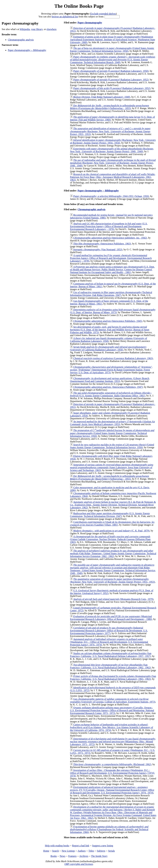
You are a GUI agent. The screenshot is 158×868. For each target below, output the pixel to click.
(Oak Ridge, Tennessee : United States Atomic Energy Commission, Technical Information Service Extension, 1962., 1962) (113, 553)
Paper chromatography (90, 23)
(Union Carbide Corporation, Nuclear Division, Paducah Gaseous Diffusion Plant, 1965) (111, 539)
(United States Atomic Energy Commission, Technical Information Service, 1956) (112, 446)
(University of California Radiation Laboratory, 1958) (109, 340)
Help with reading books (57, 846)
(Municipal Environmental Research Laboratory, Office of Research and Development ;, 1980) (111, 618)
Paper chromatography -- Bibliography (27, 50)
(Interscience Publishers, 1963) (102, 244)
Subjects (101, 851)
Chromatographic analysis (21, 40)
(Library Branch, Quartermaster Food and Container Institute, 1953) (110, 380)
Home (46, 851)
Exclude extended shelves (103, 14)
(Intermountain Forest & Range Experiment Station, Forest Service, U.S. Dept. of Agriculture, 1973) (111, 370)
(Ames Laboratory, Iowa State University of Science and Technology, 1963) (112, 467)
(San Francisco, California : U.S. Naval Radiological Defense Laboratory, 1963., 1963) (113, 678)
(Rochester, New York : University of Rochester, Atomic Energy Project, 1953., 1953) (110, 131)
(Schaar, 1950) (111, 196)
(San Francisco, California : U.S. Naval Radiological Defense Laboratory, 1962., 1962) (110, 666)
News (62, 856)
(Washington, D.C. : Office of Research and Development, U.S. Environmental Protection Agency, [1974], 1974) (112, 773)
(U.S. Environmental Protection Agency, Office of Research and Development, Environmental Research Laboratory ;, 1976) (109, 226)
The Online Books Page (79, 6)
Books (54, 856)
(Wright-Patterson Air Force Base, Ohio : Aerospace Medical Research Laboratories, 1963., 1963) (113, 177)
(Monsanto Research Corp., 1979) (113, 599)
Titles (91, 851)
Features (72, 856)
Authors (82, 851)
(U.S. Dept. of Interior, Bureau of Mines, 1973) (113, 311)
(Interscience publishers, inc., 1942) (110, 238)
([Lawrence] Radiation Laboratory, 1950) (111, 71)
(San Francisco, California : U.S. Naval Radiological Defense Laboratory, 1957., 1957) (111, 655)
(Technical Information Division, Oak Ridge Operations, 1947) (111, 294)
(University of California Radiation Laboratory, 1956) (108, 348)
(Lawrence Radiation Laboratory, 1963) (113, 358)
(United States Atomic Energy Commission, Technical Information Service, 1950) (112, 50)
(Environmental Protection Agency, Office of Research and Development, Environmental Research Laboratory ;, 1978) (111, 258)
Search (56, 851)
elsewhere (52, 29)
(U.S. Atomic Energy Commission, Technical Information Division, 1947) (110, 515)
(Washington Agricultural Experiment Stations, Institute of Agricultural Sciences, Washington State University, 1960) (113, 40)
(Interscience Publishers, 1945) (108, 321)
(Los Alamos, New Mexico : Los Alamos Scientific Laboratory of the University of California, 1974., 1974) (112, 727)
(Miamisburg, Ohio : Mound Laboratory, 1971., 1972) (113, 742)
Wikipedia (25, 29)
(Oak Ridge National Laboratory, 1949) (102, 97)
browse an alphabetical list (65, 17)
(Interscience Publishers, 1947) (108, 387)
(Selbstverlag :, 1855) (110, 107)
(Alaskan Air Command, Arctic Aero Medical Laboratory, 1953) (112, 423)
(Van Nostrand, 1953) (98, 249)
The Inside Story (99, 856)
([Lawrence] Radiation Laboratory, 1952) (111, 80)
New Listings (68, 851)
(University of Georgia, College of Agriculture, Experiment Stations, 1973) (113, 700)
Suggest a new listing (103, 846)
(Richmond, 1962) (112, 764)
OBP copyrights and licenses (79, 864)
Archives (84, 856)
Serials (112, 851)
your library (37, 29)
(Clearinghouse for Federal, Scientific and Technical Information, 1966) (109, 829)
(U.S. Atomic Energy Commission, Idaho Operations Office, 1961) (111, 394)
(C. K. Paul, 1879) (111, 531)
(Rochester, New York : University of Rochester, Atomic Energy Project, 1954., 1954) (113, 141)
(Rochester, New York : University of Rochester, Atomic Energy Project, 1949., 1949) (112, 150)
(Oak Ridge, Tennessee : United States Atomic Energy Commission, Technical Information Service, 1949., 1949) (113, 569)
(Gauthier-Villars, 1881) (112, 523)
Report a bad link (81, 846)
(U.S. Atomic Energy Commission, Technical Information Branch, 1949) (113, 60)
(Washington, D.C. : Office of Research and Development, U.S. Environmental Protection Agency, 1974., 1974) (109, 642)
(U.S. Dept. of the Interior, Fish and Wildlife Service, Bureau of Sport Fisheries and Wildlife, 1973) (110, 330)
